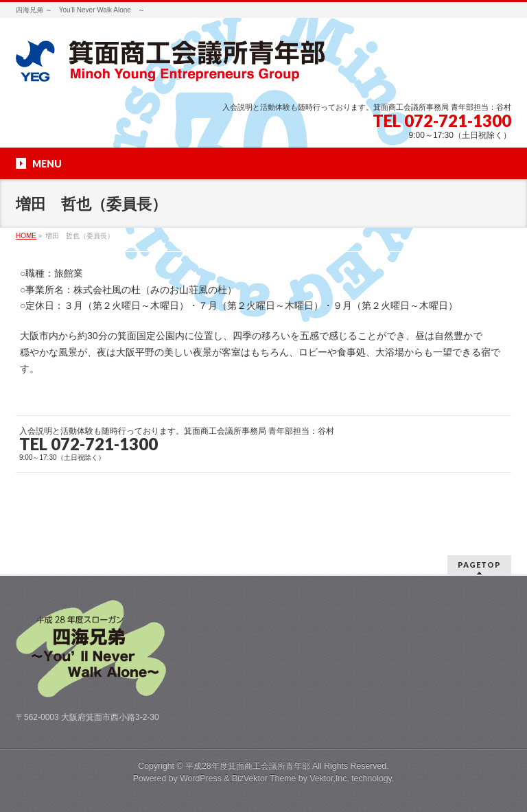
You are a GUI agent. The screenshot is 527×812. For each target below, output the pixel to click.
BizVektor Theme (264, 778)
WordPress (201, 778)
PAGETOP (479, 565)
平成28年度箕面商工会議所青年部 (248, 766)
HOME (26, 236)
